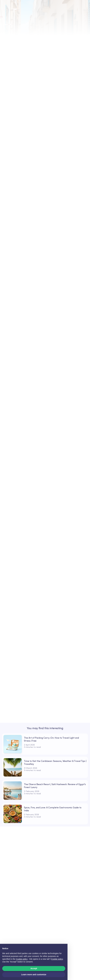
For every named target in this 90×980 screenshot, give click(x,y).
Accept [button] (34, 968)
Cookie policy (57, 959)
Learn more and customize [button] (34, 975)
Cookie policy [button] (22, 959)
